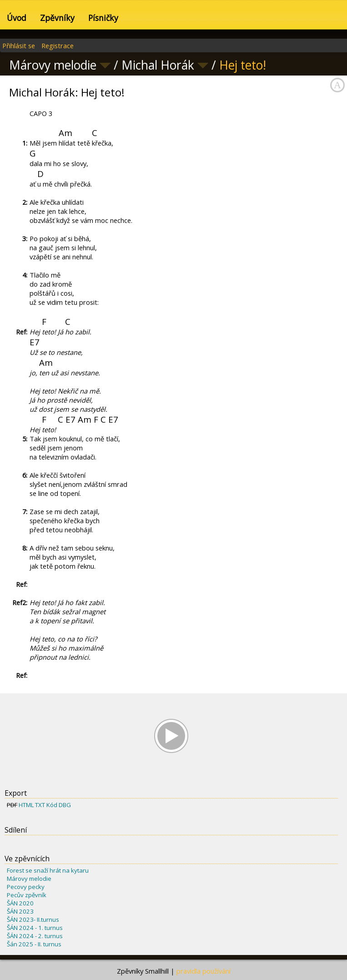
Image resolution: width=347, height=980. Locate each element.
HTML (26, 805)
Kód (52, 805)
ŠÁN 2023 (20, 911)
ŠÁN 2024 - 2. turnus (35, 936)
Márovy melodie (29, 879)
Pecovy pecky (26, 887)
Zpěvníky (57, 18)
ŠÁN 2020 (20, 903)
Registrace (58, 45)
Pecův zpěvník (27, 895)
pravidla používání (204, 971)
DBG (65, 805)
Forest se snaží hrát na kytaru (48, 870)
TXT (40, 805)
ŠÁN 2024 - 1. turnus (35, 928)
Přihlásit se (19, 45)
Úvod (17, 18)
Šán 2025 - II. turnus (34, 944)
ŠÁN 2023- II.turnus (33, 919)
